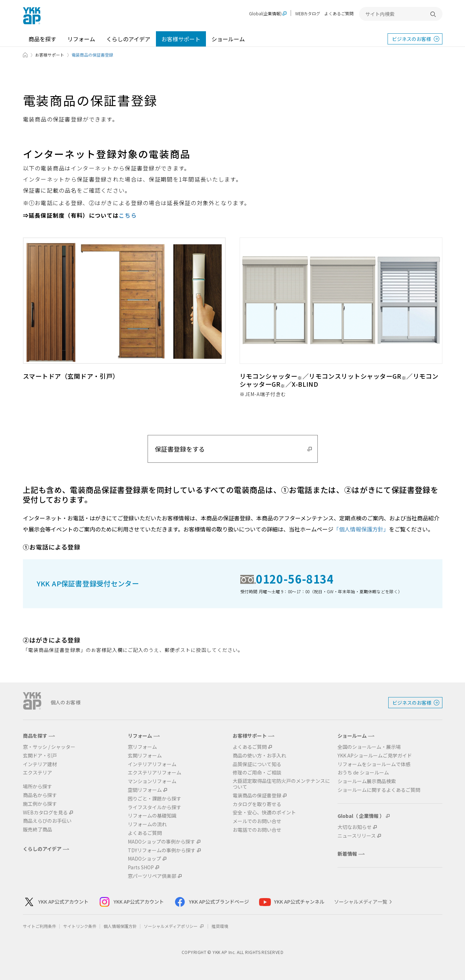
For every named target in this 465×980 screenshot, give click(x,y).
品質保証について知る (257, 764)
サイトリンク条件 (80, 926)
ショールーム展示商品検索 (367, 781)
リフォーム (81, 39)
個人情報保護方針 (120, 926)
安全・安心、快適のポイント (264, 813)
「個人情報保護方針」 (361, 529)
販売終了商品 (38, 830)
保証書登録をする (180, 449)
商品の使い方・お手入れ (259, 756)
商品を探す (42, 39)
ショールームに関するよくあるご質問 (379, 790)
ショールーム (228, 39)
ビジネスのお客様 (412, 39)
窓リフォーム (142, 747)
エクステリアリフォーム (155, 773)
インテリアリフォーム (152, 764)
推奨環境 (220, 926)
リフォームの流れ (147, 824)
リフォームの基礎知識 (152, 816)
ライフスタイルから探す (155, 807)
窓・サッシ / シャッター (49, 747)
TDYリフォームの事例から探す (162, 850)
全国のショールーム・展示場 (369, 747)
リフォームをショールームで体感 (374, 764)
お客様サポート (181, 39)
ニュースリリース (357, 836)
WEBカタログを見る (45, 813)
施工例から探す (40, 804)
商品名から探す (40, 795)
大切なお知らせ (355, 827)
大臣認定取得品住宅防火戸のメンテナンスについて (281, 784)
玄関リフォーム (145, 756)
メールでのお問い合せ (257, 821)
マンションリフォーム (152, 781)
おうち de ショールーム (363, 773)
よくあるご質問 (339, 13)
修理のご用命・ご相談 (257, 773)
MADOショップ (144, 859)
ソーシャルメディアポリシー (174, 926)
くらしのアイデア (128, 39)
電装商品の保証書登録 (257, 795)
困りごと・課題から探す (155, 799)
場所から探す (38, 786)
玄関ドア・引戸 (40, 756)
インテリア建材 (40, 764)
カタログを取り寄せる (257, 804)
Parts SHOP (141, 867)
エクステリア (38, 773)
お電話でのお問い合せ (257, 830)
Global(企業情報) (265, 14)
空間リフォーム (145, 790)
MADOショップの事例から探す (161, 842)
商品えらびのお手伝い (47, 821)
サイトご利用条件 (40, 926)
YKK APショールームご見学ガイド (375, 756)
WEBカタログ (308, 13)
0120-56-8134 (295, 579)
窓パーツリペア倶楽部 (152, 876)
